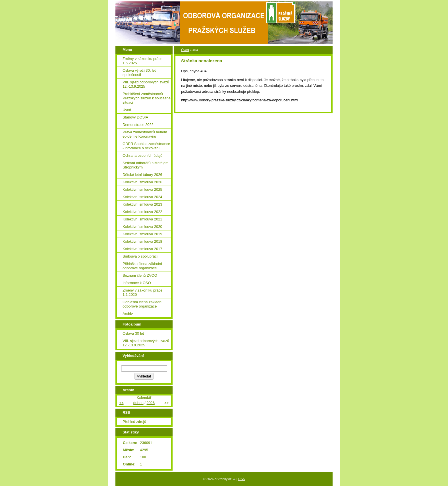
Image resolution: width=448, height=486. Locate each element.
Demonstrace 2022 (138, 125)
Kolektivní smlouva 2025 (142, 189)
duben (139, 403)
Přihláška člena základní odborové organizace (142, 266)
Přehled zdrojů (134, 422)
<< (121, 403)
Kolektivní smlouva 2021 (142, 219)
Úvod (185, 50)
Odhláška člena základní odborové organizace (142, 304)
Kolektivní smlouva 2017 (142, 249)
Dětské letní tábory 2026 (142, 175)
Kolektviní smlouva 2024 (142, 197)
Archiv (128, 314)
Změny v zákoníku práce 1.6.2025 (142, 61)
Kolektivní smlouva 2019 (142, 234)
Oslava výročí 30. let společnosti (139, 73)
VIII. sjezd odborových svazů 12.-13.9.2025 (146, 84)
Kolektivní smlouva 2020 (142, 227)
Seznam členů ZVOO (140, 275)
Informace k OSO (137, 283)
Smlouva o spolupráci (140, 256)
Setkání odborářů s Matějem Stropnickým (146, 165)
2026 (151, 403)
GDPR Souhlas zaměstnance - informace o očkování (146, 146)
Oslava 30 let (133, 333)
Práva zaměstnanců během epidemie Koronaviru (145, 134)
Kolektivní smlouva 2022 (142, 212)
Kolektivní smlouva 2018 (142, 241)
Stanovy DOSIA (135, 117)
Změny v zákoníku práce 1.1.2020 (142, 292)
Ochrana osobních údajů (142, 155)
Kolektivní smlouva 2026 (142, 182)
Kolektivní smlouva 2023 (142, 204)
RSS (242, 479)
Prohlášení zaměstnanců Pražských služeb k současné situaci (147, 98)
